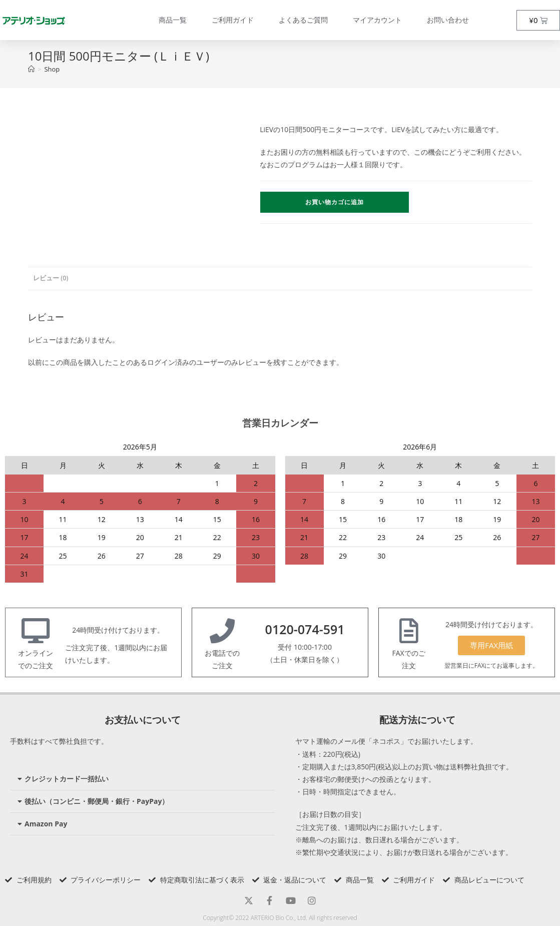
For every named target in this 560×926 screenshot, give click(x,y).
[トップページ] (31, 69)
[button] (143, 779)
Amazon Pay (46, 824)
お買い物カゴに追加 (335, 202)
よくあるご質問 (303, 20)
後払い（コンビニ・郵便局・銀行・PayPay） (97, 801)
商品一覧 (173, 20)
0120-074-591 (305, 629)
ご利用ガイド (233, 20)
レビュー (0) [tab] (51, 278)
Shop (52, 69)
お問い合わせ (448, 20)
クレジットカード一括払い (67, 779)
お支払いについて (143, 720)
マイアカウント (377, 20)
